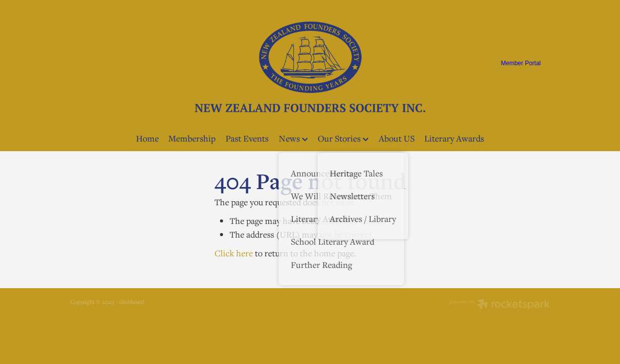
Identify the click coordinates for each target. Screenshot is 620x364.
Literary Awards (454, 138)
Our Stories (343, 138)
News (293, 138)
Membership (192, 138)
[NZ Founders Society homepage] (310, 63)
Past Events (247, 138)
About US (397, 138)
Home (147, 138)
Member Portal (521, 63)
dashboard (132, 302)
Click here (234, 253)
